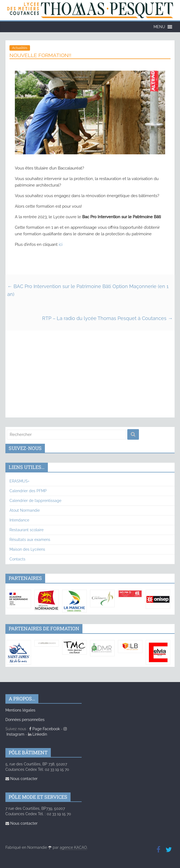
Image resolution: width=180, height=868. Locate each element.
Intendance (19, 520)
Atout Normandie (25, 510)
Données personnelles (25, 720)
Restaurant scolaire (26, 530)
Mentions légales (20, 710)
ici (61, 244)
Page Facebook (44, 729)
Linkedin (38, 734)
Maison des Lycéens (27, 549)
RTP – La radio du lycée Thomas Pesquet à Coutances (107, 318)
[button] (159, 27)
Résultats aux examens (30, 540)
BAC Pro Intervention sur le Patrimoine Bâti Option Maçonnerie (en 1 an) (88, 290)
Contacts (17, 559)
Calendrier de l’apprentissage (35, 501)
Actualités (20, 48)
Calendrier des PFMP (28, 491)
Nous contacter (21, 779)
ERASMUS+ (19, 481)
